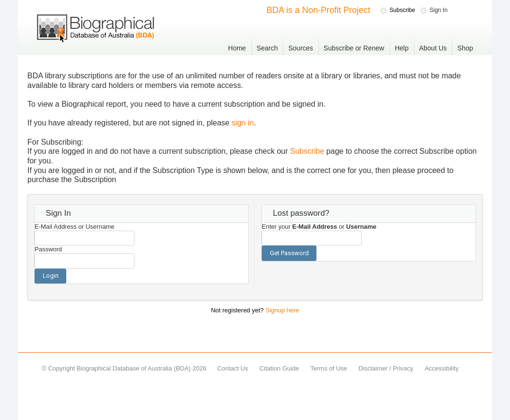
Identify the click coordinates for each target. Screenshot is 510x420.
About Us (433, 48)
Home (237, 48)
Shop (465, 48)
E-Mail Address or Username (74, 227)
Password (48, 249)
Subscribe (307, 151)
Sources (300, 48)
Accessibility (442, 368)
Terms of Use (329, 368)
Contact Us (232, 368)
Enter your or (319, 227)
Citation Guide (279, 368)
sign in (243, 123)
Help (402, 48)
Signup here (282, 310)
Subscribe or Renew (354, 48)
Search (267, 48)
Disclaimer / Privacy (386, 368)
